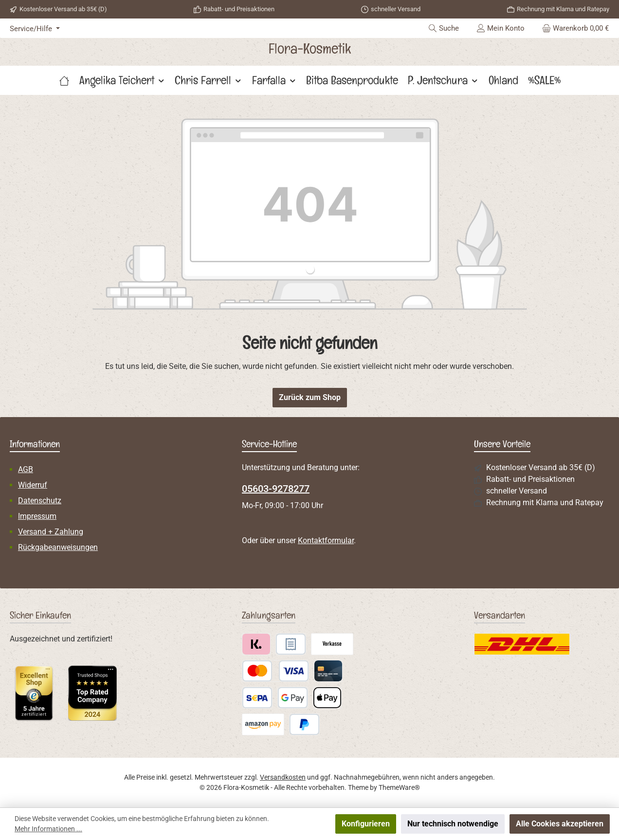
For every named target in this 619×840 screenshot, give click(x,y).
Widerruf (33, 485)
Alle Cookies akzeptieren (560, 824)
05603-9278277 (276, 489)
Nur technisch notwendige (453, 824)
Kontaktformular (326, 540)
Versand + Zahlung (51, 532)
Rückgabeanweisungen (58, 547)
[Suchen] (444, 28)
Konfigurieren (366, 824)
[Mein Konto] (501, 28)
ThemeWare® (399, 787)
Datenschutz (40, 501)
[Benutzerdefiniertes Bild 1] (34, 693)
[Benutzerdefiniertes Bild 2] (92, 693)
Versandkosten (283, 777)
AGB (26, 469)
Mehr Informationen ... (48, 829)
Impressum (37, 516)
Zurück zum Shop (310, 397)
